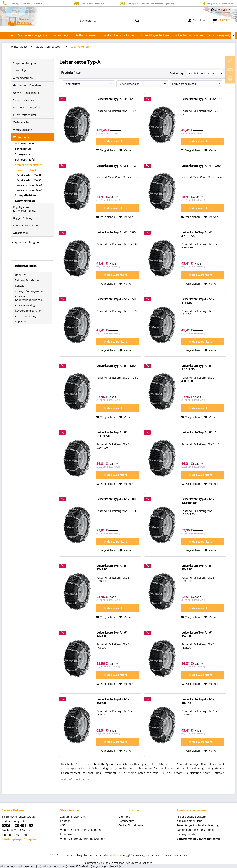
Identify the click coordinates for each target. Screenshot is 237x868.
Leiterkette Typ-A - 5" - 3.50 (116, 299)
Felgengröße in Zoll (184, 84)
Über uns (21, 275)
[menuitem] (110, 21)
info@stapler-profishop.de (220, 4)
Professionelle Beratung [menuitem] (192, 817)
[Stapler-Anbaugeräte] (33, 35)
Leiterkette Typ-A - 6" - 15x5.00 (198, 634)
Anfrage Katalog (25, 305)
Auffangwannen (23, 78)
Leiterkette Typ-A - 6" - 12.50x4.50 (198, 501)
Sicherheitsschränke (26, 100)
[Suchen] (137, 21)
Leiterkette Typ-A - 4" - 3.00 (201, 166)
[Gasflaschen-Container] (118, 35)
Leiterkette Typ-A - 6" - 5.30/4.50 (113, 434)
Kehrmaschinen (25, 201)
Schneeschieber (25, 143)
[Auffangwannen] (86, 35)
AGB (63, 825)
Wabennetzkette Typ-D (30, 185)
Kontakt (20, 286)
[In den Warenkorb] (118, 141)
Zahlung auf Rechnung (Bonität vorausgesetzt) (147, 3)
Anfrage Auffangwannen (30, 291)
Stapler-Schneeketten (29, 165)
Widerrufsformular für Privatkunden (83, 839)
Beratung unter (23, 3)
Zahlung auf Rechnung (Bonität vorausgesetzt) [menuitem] (196, 832)
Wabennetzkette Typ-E (29, 190)
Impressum (22, 321)
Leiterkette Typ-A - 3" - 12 (115, 99)
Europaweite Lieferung (89, 3)
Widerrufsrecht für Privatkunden (80, 830)
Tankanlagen (21, 70)
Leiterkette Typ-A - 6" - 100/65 (198, 701)
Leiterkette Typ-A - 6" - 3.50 (116, 366)
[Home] (9, 35)
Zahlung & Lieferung (28, 280)
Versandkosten (114, 855)
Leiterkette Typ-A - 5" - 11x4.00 (198, 301)
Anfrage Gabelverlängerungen (29, 298)
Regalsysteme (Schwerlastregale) (25, 209)
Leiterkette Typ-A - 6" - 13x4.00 (113, 568)
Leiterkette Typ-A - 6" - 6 (199, 432)
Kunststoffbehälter (25, 115)
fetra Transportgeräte (27, 107)
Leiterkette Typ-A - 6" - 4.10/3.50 (198, 368)
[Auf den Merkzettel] (126, 150)
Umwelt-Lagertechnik (26, 93)
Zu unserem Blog (26, 316)
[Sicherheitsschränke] (189, 35)
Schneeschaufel (25, 160)
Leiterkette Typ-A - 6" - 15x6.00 (113, 701)
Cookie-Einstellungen (132, 825)
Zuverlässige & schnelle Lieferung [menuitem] (198, 825)
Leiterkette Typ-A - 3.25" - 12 (202, 99)
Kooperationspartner (28, 311)
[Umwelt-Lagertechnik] (154, 35)
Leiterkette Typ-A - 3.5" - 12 (116, 166)
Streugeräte (22, 154)
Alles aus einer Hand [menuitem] (190, 821)
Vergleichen (106, 150)
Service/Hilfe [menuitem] (221, 10)
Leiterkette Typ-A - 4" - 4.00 (116, 232)
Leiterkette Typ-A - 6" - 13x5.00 (198, 568)
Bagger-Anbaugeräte (26, 218)
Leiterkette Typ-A (26, 170)
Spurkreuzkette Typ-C (29, 180)
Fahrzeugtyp (72, 84)
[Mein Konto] (198, 21)
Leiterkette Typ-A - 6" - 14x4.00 (113, 634)
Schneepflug (23, 149)
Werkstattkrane (23, 130)
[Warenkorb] (221, 21)
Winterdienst (21, 137)
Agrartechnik (21, 233)
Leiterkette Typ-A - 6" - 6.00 (116, 499)
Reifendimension (129, 84)
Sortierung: (177, 73)
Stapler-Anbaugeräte (26, 63)
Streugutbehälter (26, 195)
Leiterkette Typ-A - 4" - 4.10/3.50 (198, 234)
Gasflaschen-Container (27, 85)
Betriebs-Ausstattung (26, 225)
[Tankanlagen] (61, 35)
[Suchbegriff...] (110, 21)
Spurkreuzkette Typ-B (29, 175)
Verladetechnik (22, 122)
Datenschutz (126, 821)
